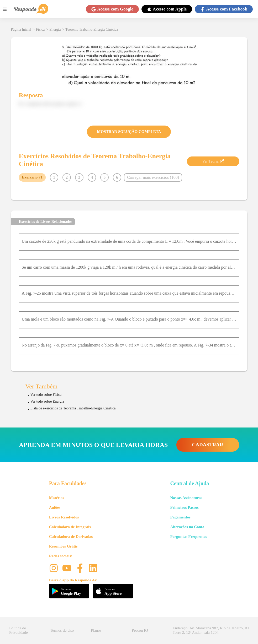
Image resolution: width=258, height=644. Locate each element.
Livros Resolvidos (64, 517)
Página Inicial (21, 29)
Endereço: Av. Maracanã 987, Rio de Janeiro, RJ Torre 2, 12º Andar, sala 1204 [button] (211, 630)
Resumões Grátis (63, 546)
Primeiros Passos (184, 507)
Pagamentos (180, 517)
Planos (96, 630)
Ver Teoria (213, 161)
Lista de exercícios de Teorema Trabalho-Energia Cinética (73, 408)
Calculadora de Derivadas (71, 537)
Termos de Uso (62, 630)
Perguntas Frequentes (188, 537)
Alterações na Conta (187, 527)
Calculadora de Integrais (70, 527)
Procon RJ (140, 630)
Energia (55, 29)
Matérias (57, 498)
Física (40, 29)
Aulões (55, 507)
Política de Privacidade (19, 630)
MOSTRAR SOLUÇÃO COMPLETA (129, 132)
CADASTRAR (208, 445)
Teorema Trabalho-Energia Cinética (92, 29)
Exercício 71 (32, 177)
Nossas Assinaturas (186, 498)
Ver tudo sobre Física (46, 395)
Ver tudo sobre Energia (47, 401)
